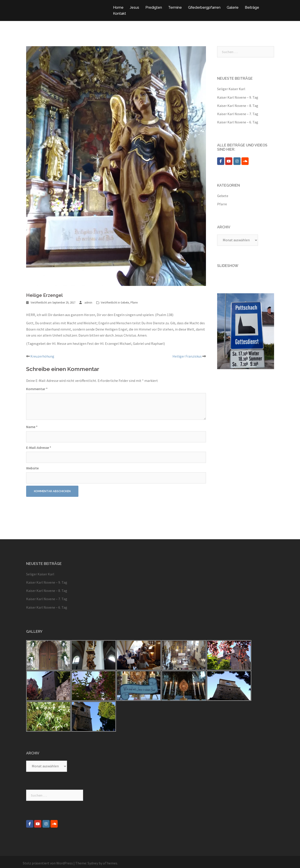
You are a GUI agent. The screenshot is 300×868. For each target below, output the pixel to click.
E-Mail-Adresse (39, 448)
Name (32, 427)
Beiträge (252, 7)
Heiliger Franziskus (187, 356)
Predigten (154, 7)
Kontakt (120, 14)
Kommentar (37, 389)
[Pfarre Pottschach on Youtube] (229, 161)
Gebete (125, 303)
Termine (175, 7)
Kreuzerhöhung (42, 356)
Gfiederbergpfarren (204, 7)
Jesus (134, 7)
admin (88, 303)
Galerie (233, 7)
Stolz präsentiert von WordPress (48, 863)
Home (118, 7)
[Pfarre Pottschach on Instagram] (237, 161)
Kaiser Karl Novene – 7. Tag (238, 114)
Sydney (93, 863)
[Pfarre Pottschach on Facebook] (221, 161)
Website (32, 468)
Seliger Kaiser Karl (231, 89)
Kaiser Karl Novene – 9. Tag (238, 97)
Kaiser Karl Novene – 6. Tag (238, 122)
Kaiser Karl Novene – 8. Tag (238, 106)
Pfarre (134, 303)
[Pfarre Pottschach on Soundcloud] (245, 161)
